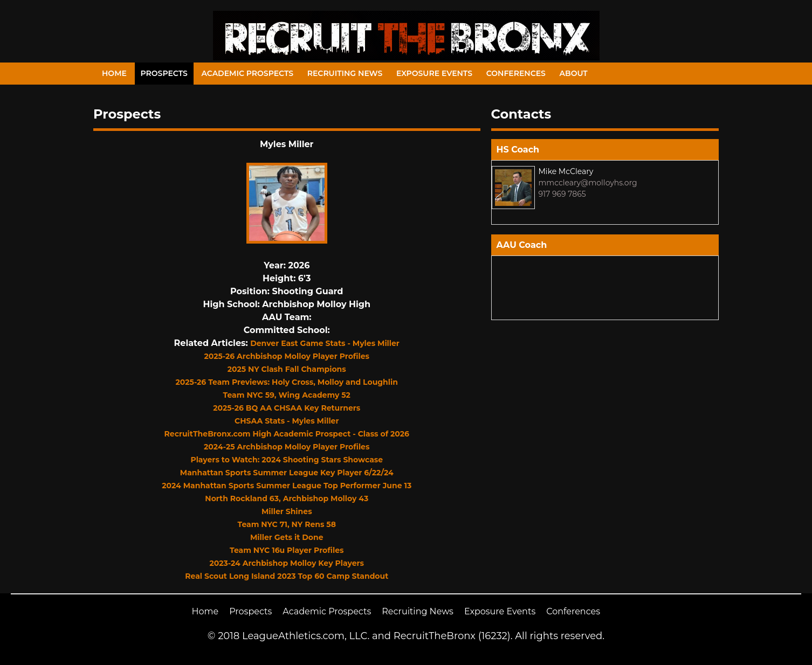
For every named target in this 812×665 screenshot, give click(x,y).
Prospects (164, 73)
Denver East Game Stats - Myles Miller (325, 343)
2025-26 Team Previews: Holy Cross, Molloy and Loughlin (287, 382)
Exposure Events (434, 73)
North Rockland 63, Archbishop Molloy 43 (287, 498)
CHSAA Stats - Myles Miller (287, 421)
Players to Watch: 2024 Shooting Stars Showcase (287, 460)
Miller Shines (287, 511)
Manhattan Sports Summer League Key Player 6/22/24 (287, 473)
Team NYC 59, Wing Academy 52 (287, 395)
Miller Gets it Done (287, 537)
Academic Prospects (247, 73)
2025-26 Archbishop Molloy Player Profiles (287, 356)
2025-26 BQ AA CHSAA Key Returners (287, 408)
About (574, 73)
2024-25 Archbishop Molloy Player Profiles (287, 447)
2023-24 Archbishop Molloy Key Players (287, 563)
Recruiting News (345, 73)
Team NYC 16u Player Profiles (287, 550)
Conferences (516, 73)
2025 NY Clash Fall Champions (287, 369)
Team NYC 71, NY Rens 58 (287, 524)
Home (114, 73)
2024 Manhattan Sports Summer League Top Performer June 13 (287, 486)
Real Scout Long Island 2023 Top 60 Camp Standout (287, 576)
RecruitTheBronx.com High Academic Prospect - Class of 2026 (287, 434)
